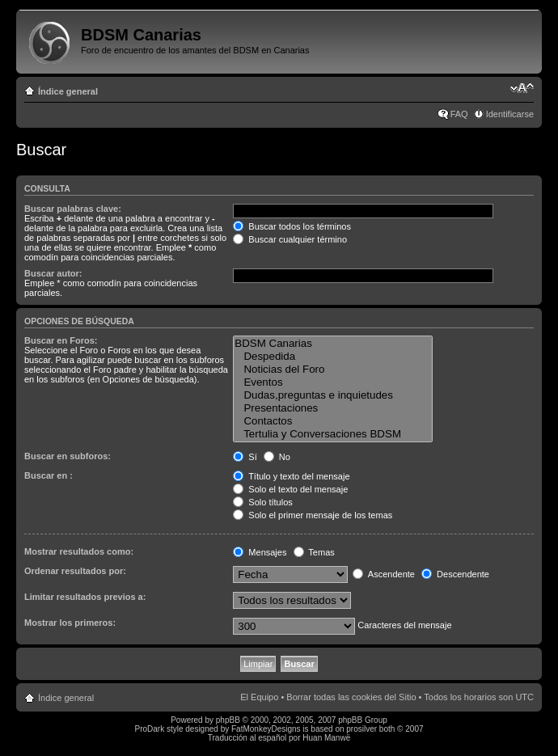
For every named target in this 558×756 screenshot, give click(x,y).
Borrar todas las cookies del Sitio (351, 697)
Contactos (332, 421)
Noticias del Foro (332, 370)
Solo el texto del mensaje (290, 489)
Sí (245, 457)
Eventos (332, 382)
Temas (314, 552)
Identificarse (510, 114)
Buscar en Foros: (61, 340)
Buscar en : (49, 475)
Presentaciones (332, 408)
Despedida (332, 357)
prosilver (361, 729)
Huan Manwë (326, 738)
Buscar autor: (53, 273)
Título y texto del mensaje (291, 476)
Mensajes (260, 552)
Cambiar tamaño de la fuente (522, 88)
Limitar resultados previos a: (85, 597)
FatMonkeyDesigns (266, 729)
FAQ (459, 114)
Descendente (455, 574)
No (277, 457)
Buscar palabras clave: (73, 209)
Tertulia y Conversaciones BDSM (332, 434)
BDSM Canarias (332, 344)
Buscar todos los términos (292, 226)
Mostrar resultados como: (79, 551)
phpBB (228, 720)
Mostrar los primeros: (70, 623)
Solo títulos (262, 502)
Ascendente (384, 574)
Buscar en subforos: (68, 456)
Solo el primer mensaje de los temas (313, 515)
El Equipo (259, 697)
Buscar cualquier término (290, 239)
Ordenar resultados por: (75, 571)
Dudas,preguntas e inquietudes (332, 395)
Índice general (68, 91)
